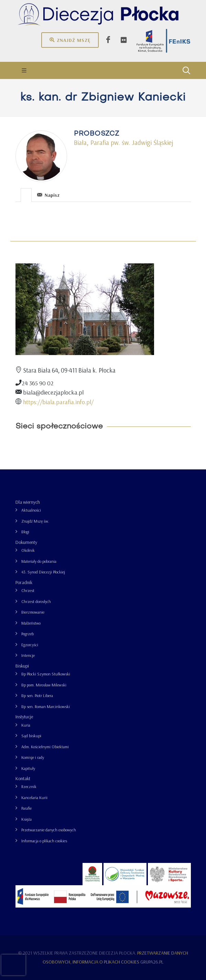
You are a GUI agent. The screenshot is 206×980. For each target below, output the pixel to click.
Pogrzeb (28, 634)
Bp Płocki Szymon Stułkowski (46, 674)
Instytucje (24, 717)
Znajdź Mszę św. (35, 521)
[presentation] (26, 195)
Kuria (26, 725)
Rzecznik (29, 787)
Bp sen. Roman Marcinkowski (46, 706)
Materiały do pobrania (39, 561)
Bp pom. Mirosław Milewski (44, 685)
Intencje (28, 655)
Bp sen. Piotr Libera (37, 696)
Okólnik (28, 550)
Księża (26, 819)
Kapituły (28, 768)
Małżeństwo (31, 623)
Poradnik (24, 582)
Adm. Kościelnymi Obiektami (45, 747)
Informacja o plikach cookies (44, 841)
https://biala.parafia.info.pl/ (58, 402)
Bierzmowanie (33, 612)
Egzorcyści (30, 645)
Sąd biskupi (31, 736)
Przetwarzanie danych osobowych (49, 830)
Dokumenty (26, 542)
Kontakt (23, 778)
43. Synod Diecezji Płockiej (43, 572)
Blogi (25, 532)
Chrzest (28, 590)
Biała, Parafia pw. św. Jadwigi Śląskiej (123, 143)
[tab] (26, 195)
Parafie (26, 808)
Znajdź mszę (70, 40)
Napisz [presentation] (48, 195)
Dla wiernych (28, 502)
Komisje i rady (33, 757)
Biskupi (22, 666)
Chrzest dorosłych (36, 601)
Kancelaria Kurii (34, 797)
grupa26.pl (152, 962)
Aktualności (31, 510)
